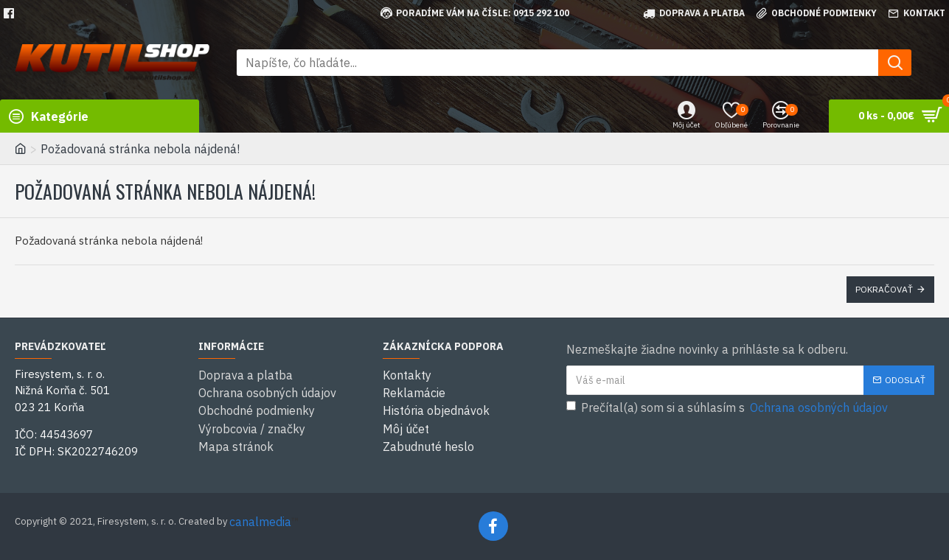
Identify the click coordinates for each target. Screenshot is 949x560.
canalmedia (260, 522)
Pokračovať (884, 289)
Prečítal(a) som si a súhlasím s (728, 407)
